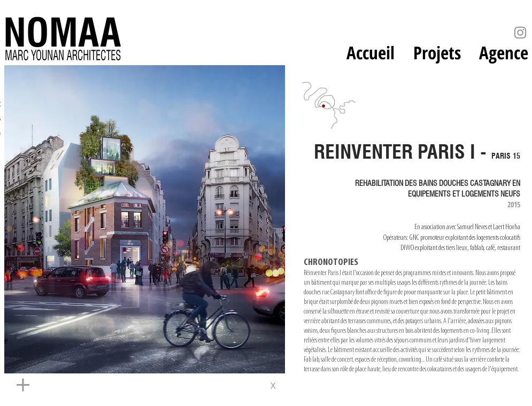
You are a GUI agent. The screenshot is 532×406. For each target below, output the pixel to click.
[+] (117, 386)
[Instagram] (520, 33)
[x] (272, 386)
